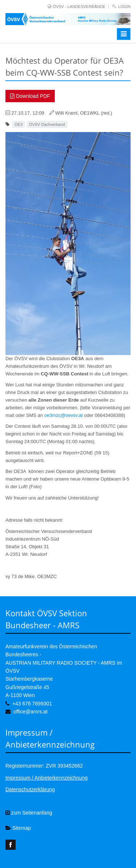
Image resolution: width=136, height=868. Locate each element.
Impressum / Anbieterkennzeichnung (46, 778)
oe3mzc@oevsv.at (63, 415)
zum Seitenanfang (29, 813)
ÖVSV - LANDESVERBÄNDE (79, 7)
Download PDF (30, 96)
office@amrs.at (30, 712)
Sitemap (18, 828)
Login (124, 7)
